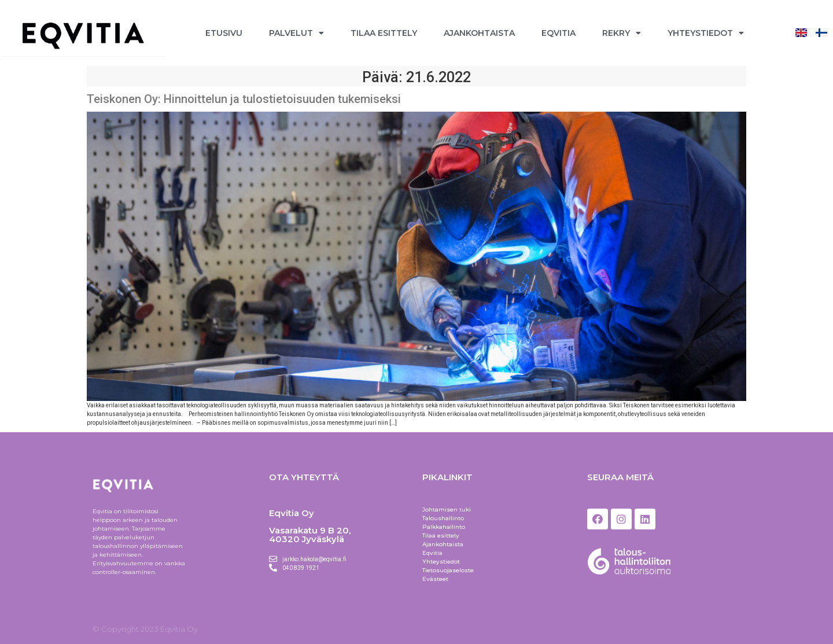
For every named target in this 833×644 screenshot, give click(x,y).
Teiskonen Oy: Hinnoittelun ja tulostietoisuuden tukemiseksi (244, 99)
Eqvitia (559, 33)
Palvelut (296, 33)
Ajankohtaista (479, 33)
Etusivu (224, 33)
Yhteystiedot (706, 33)
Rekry (622, 33)
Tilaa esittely (384, 33)
